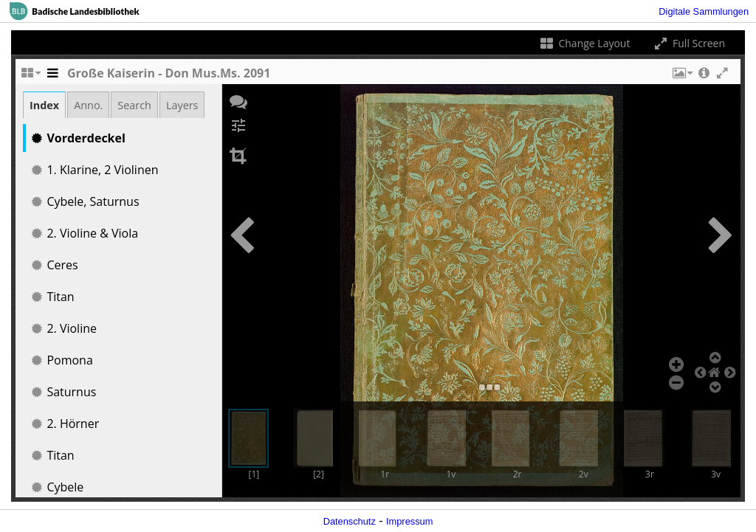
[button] (681, 77)
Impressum (409, 521)
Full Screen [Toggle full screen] (688, 43)
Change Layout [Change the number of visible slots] (584, 43)
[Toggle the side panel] (52, 77)
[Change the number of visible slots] (30, 77)
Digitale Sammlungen (704, 11)
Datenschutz (350, 521)
